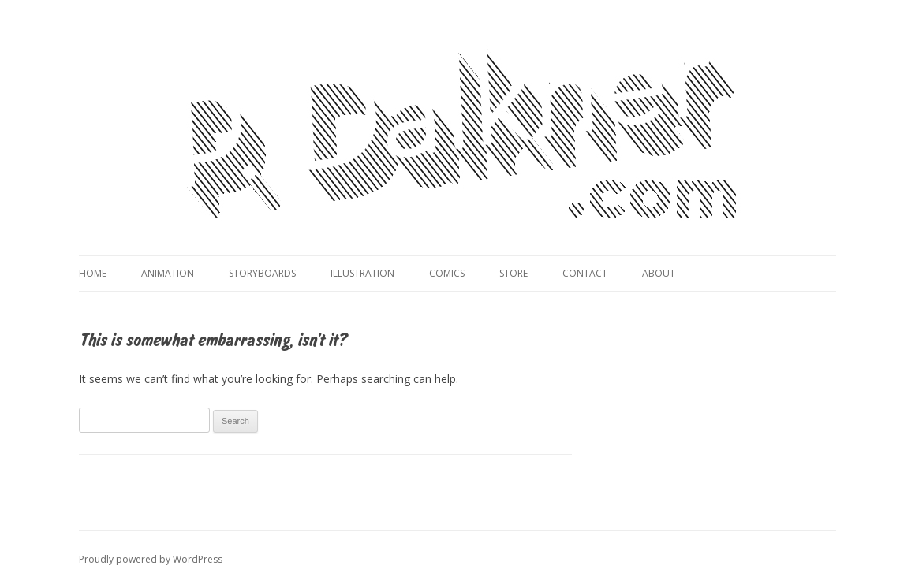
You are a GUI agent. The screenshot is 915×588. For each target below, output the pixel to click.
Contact (585, 273)
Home (93, 273)
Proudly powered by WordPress (151, 559)
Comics (447, 273)
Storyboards (262, 273)
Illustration (362, 273)
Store (514, 273)
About (659, 273)
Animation (168, 273)
